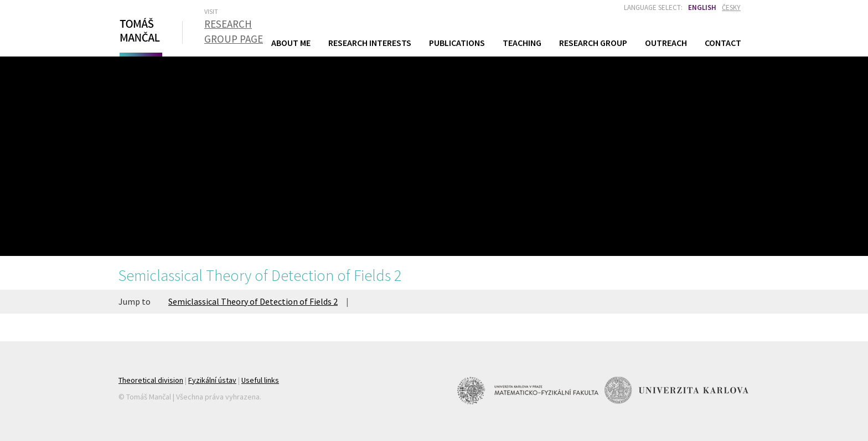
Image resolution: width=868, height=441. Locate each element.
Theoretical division (151, 380)
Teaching (522, 42)
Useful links (260, 380)
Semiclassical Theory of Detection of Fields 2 (253, 301)
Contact (723, 43)
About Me (291, 43)
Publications (457, 43)
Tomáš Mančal (139, 35)
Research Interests (370, 43)
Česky (731, 7)
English (702, 7)
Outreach (666, 43)
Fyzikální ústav (212, 380)
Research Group (593, 43)
